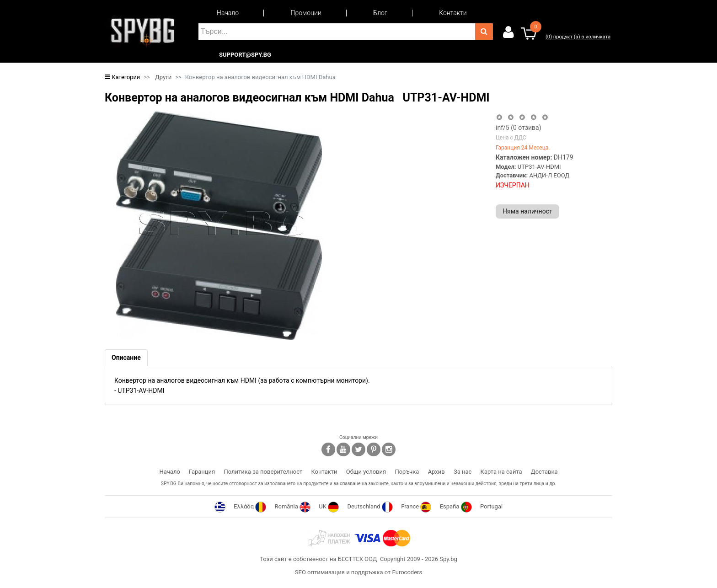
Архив (436, 472)
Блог (380, 13)
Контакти (453, 13)
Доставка (544, 472)
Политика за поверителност (263, 472)
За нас (463, 472)
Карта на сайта (501, 472)
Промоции (306, 13)
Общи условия (366, 472)
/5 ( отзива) (519, 128)
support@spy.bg (245, 55)
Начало (228, 13)
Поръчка (407, 472)
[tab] (126, 358)
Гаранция (202, 472)
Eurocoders (407, 572)
